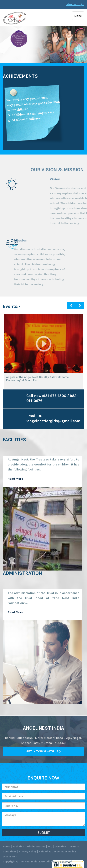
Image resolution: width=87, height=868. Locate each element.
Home (7, 847)
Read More (15, 612)
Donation (60, 847)
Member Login (75, 4)
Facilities (18, 847)
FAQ (50, 847)
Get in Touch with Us (44, 751)
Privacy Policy (28, 852)
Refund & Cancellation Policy (57, 852)
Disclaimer (10, 857)
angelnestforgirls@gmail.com (54, 421)
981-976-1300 (55, 396)
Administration (36, 847)
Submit (43, 833)
